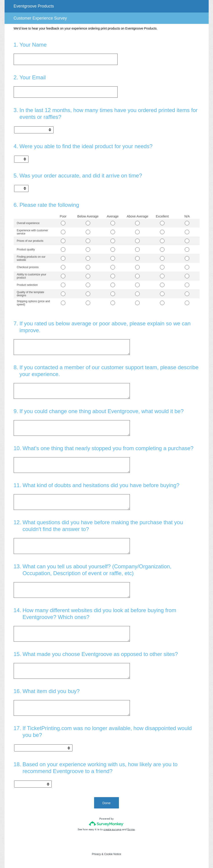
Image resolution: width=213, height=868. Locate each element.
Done (107, 803)
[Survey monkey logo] (106, 824)
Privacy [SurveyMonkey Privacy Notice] (96, 854)
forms (131, 829)
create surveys (112, 829)
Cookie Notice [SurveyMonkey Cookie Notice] (113, 854)
